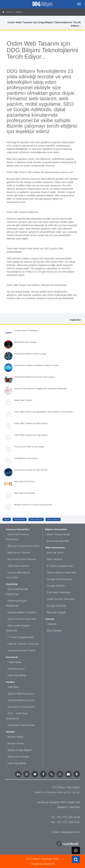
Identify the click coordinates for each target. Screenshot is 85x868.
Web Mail (13, 687)
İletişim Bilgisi (15, 737)
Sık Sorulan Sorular (18, 757)
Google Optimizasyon (59, 579)
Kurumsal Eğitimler (58, 541)
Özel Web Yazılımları (58, 592)
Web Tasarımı (55, 559)
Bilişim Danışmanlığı (58, 534)
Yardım (10, 682)
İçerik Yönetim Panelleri (60, 599)
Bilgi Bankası (54, 631)
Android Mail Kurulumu (21, 700)
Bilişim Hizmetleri (56, 529)
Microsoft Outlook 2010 (21, 707)
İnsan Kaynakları (17, 675)
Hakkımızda (14, 662)
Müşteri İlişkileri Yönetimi (22, 612)
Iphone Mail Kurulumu (20, 694)
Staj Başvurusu (16, 669)
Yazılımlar (12, 584)
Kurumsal (12, 657)
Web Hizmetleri (55, 548)
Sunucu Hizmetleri (18, 529)
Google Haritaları (56, 606)
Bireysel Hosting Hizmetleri (24, 546)
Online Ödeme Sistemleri (61, 573)
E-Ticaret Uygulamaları (21, 637)
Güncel (50, 619)
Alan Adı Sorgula (56, 612)
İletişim (10, 732)
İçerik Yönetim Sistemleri (22, 619)
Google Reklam (56, 586)
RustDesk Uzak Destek (21, 725)
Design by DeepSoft (42, 864)
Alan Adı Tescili (55, 553)
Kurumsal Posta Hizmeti (22, 559)
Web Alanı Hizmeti (18, 566)
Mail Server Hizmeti (19, 553)
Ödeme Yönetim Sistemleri (23, 644)
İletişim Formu (16, 743)
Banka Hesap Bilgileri (20, 750)
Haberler (52, 624)
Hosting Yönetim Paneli (21, 651)
